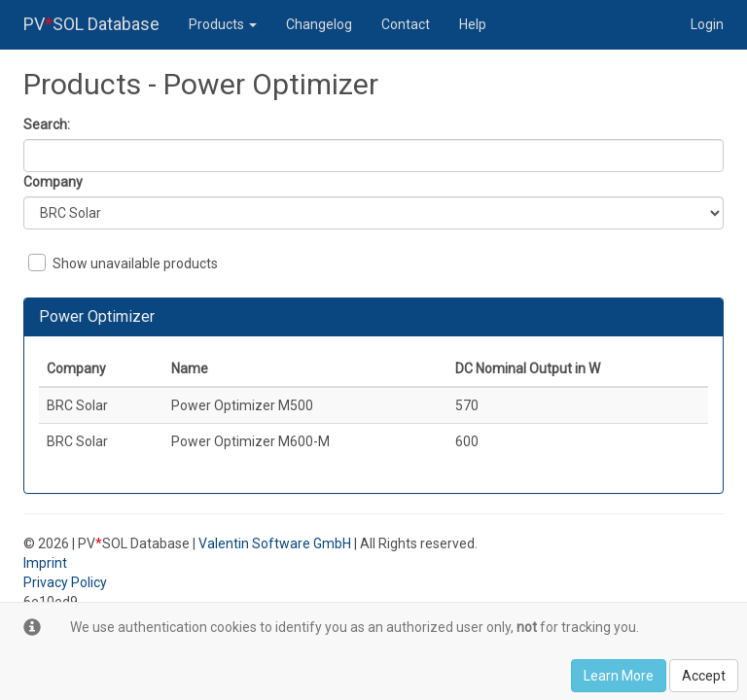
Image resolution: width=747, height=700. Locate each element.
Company (53, 182)
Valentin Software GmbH (275, 543)
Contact (406, 24)
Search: (47, 124)
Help (473, 24)
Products (223, 24)
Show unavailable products (123, 262)
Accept (704, 676)
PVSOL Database (91, 24)
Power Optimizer (97, 316)
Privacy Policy (65, 582)
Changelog (319, 24)
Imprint (45, 563)
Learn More (619, 676)
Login (707, 24)
